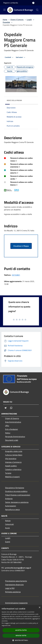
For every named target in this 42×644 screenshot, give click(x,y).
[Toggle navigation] (4, 10)
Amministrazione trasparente (16, 603)
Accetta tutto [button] (21, 630)
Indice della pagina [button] (14, 100)
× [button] (39, 608)
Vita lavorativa (11, 459)
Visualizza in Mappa (21, 246)
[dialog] (21, 625)
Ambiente (9, 499)
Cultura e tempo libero (14, 455)
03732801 (16, 275)
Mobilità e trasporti (12, 477)
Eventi (8, 542)
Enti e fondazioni (12, 429)
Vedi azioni (21, 57)
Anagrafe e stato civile (14, 451)
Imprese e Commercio (13, 462)
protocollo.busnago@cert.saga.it (18, 568)
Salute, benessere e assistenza (17, 502)
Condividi (9, 57)
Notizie (8, 521)
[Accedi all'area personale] (33, 3)
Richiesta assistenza (13, 592)
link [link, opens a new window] (9, 625)
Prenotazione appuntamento (16, 581)
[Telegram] (5, 408)
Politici (8, 433)
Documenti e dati (12, 440)
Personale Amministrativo (15, 437)
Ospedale (6, 22)
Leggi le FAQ (10, 588)
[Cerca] (37, 10)
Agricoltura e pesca (12, 509)
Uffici (7, 426)
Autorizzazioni (11, 506)
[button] (21, 640)
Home (5, 20)
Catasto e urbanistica (13, 469)
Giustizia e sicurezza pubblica (16, 491)
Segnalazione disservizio (14, 585)
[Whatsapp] (11, 408)
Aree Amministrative (13, 422)
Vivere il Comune (17, 20)
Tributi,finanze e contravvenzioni (18, 495)
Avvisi (7, 528)
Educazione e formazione (15, 488)
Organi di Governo (12, 418)
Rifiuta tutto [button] (21, 636)
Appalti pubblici (11, 466)
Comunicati (9, 524)
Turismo (8, 473)
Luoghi (29, 20)
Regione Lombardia (11, 3)
